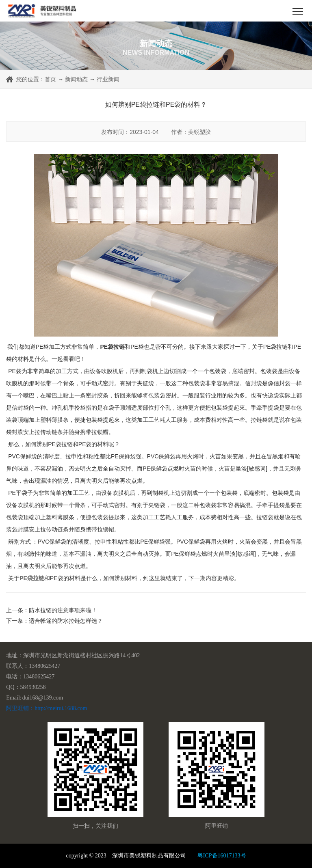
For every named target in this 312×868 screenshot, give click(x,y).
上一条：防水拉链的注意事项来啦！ (52, 610)
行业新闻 (108, 79)
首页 (50, 79)
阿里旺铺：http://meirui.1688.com (47, 708)
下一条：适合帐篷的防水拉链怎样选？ (54, 621)
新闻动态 (76, 79)
